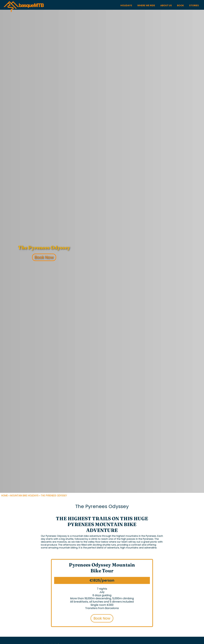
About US (166, 5)
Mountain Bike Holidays (24, 495)
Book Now (44, 257)
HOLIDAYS (126, 5)
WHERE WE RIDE (146, 5)
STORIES (194, 5)
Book (181, 5)
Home (5, 495)
